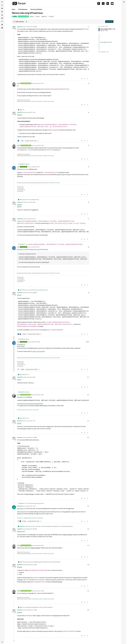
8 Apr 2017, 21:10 (31, 610)
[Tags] (2, 8)
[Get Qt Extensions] (2, 25)
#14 (88, 437)
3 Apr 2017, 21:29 (31, 112)
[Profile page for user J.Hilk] (14, 168)
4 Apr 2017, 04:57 (36, 167)
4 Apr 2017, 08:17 (36, 247)
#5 (88, 167)
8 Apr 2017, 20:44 (31, 565)
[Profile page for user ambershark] (14, 507)
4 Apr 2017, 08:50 (31, 377)
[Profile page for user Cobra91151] (14, 28)
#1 (88, 27)
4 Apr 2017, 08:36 (31, 293)
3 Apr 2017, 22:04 (40, 145)
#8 (88, 247)
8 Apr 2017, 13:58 (31, 437)
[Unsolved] (2, 28)
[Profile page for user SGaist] (14, 84)
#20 (88, 610)
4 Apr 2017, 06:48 (31, 202)
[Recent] (2, 5)
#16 (88, 529)
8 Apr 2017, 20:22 (40, 545)
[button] (2, 642)
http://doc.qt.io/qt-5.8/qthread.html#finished (31, 404)
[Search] (2, 21)
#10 (88, 342)
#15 (88, 506)
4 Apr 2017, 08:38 (36, 342)
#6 (88, 202)
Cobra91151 (20, 27)
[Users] (2, 15)
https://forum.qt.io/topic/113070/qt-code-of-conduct (43, 101)
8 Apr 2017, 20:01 (31, 529)
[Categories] (2, 2)
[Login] (124, 2)
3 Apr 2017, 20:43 (40, 83)
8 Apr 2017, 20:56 (40, 591)
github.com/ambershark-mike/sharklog (35, 518)
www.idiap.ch (27, 100)
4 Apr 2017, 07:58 (31, 219)
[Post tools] (88, 79)
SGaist (19, 83)
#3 (88, 112)
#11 (88, 377)
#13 (88, 421)
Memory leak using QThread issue (39, 249)
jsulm (18, 395)
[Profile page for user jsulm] (14, 396)
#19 (88, 591)
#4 (88, 145)
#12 (88, 395)
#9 (88, 293)
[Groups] (2, 18)
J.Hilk (18, 167)
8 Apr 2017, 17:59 (31, 506)
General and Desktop (23, 16)
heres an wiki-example (39, 351)
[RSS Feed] (26, 22)
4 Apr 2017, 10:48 (39, 395)
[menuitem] (124, 2)
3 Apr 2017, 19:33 (31, 27)
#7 (88, 219)
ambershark (20, 506)
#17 (88, 545)
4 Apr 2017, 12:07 (31, 421)
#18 (88, 565)
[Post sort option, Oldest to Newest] (19, 22)
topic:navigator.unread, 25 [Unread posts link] (106, 42)
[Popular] (2, 12)
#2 (88, 83)
